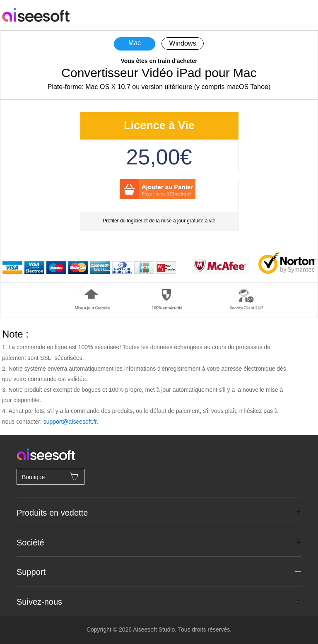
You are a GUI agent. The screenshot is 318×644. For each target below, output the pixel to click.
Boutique (51, 476)
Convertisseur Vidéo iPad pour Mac (159, 73)
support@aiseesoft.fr (70, 422)
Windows (183, 43)
